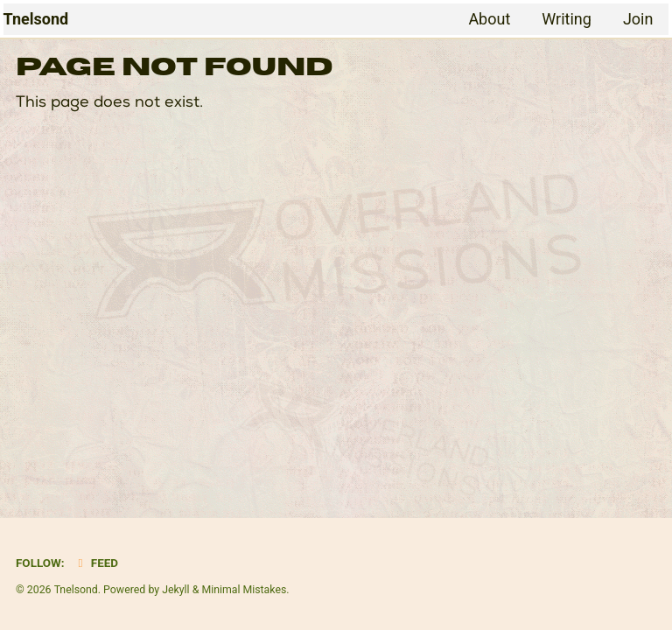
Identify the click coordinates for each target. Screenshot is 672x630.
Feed (96, 563)
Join (638, 19)
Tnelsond (36, 19)
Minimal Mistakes (244, 590)
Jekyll (176, 590)
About (489, 19)
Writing (567, 19)
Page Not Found (174, 67)
